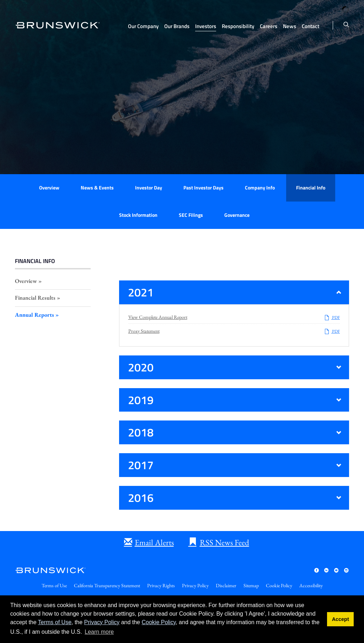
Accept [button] (341, 619)
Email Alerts (154, 542)
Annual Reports (34, 315)
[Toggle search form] (346, 25)
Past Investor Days (204, 187)
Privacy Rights (161, 585)
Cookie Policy (159, 622)
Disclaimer (226, 585)
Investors (206, 26)
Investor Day (149, 187)
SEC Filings (191, 215)
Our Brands (177, 26)
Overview (49, 187)
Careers (269, 26)
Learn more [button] (99, 632)
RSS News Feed (224, 542)
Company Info (260, 187)
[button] (234, 292)
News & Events (97, 187)
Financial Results (35, 298)
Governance (237, 215)
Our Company (143, 26)
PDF (332, 317)
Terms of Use (55, 622)
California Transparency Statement (107, 585)
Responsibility (238, 26)
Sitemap (251, 585)
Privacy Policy (102, 622)
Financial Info (311, 187)
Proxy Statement (144, 331)
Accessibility (311, 585)
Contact (311, 26)
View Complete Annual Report (158, 317)
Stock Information (138, 215)
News (290, 26)
